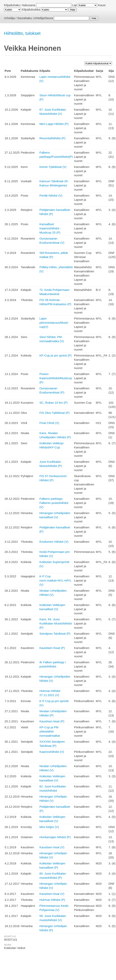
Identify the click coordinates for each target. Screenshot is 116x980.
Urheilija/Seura (43, 18)
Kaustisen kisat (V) (52, 847)
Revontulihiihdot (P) (53, 138)
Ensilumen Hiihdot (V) (54, 542)
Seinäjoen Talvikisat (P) (55, 634)
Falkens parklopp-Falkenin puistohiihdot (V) (54, 503)
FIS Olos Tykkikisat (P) (55, 413)
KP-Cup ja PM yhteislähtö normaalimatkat (50, 731)
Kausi (102, 5)
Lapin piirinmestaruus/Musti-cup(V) (54, 323)
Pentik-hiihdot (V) (51, 195)
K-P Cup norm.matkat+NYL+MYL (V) (55, 580)
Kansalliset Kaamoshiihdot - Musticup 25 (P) (50, 228)
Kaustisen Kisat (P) (52, 648)
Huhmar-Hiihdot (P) (52, 900)
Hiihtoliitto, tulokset (22, 33)
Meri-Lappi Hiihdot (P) (54, 124)
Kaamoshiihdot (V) (52, 752)
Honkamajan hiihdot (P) (55, 837)
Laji (74, 5)
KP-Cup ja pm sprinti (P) (56, 355)
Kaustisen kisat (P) (52, 721)
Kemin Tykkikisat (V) (53, 167)
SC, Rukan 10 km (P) (54, 403)
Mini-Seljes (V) (49, 827)
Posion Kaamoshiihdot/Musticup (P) (56, 378)
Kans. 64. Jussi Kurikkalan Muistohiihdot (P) (56, 623)
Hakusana (29, 5)
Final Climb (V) (49, 423)
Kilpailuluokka (31, 9)
